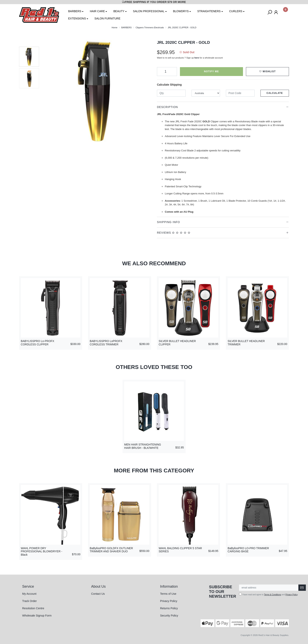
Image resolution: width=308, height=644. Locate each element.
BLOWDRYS (181, 11)
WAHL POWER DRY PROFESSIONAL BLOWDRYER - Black (42, 552)
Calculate (275, 93)
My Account (29, 594)
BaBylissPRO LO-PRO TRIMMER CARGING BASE (248, 550)
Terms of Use (168, 594)
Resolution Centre (33, 608)
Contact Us (98, 594)
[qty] (171, 93)
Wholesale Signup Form (37, 616)
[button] (267, 72)
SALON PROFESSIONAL (149, 11)
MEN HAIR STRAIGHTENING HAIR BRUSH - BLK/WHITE (143, 446)
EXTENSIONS (77, 18)
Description (167, 107)
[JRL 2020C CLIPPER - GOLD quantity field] (167, 72)
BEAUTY (119, 11)
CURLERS (236, 11)
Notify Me (212, 71)
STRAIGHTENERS (209, 11)
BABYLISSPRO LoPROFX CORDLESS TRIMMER (106, 343)
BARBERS (75, 11)
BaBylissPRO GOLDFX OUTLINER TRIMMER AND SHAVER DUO (111, 550)
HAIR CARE (97, 11)
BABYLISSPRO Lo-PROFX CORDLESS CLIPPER (38, 343)
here (197, 58)
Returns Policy (169, 608)
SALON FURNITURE (107, 18)
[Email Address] (269, 588)
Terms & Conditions (273, 595)
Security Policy (169, 616)
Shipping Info (168, 222)
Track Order (29, 601)
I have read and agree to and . (269, 594)
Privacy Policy (169, 601)
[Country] (206, 93)
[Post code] (240, 93)
